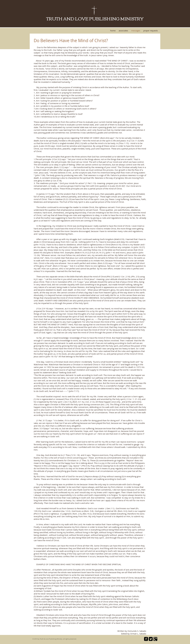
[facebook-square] (146, 639)
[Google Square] (155, 639)
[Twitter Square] (151, 639)
